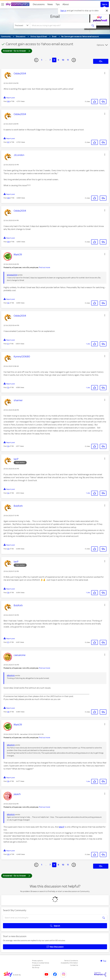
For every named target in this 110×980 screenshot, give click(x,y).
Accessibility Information (69, 963)
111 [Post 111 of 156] (8, 344)
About (66, 4)
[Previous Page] (36, 60)
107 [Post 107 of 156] (8, 142)
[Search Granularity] (22, 26)
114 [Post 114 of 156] (8, 493)
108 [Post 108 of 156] (8, 198)
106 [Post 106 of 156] (8, 101)
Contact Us (74, 965)
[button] (105, 73)
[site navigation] (3, 4)
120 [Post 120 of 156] (8, 854)
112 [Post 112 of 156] (8, 387)
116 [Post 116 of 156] (8, 593)
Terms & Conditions (71, 961)
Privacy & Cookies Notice (41, 963)
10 (63, 60)
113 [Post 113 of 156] (8, 446)
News (50, 4)
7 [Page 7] (50, 60)
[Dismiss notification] (107, 11)
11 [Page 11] (68, 60)
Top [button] (105, 961)
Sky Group (36, 967)
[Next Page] (74, 60)
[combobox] (60, 26)
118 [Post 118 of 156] (8, 712)
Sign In (105, 4)
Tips (58, 4)
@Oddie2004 (12, 275)
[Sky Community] (18, 4)
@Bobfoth (11, 676)
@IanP (62, 827)
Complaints (36, 965)
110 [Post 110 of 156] (8, 303)
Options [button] (100, 45)
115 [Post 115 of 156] (8, 549)
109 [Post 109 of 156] (8, 242)
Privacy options (37, 961)
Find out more (44, 267)
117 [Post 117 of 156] (8, 642)
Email (55, 16)
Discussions (39, 4)
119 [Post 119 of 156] (8, 781)
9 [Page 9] (58, 60)
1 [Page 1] (42, 60)
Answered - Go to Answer (17, 51)
